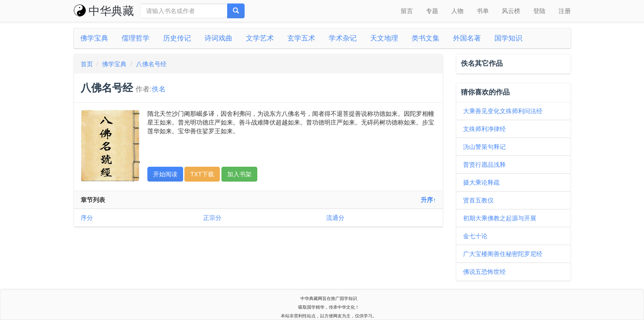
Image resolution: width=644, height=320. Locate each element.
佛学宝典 (94, 38)
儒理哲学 (136, 38)
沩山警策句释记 (484, 147)
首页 (87, 64)
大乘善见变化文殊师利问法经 (503, 111)
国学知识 (508, 38)
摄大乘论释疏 (481, 182)
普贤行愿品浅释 (484, 165)
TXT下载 (202, 174)
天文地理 (384, 38)
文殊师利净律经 (484, 129)
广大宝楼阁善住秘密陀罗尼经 (503, 254)
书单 (483, 11)
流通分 (335, 218)
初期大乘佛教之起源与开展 (500, 218)
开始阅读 (165, 174)
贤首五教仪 (478, 200)
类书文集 (426, 38)
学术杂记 (343, 38)
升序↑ (428, 200)
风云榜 (511, 11)
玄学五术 (301, 38)
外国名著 (467, 38)
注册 (565, 11)
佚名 (159, 89)
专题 (432, 11)
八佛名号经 (151, 64)
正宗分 (212, 218)
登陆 (539, 11)
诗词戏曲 (218, 38)
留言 (407, 11)
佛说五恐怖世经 (484, 272)
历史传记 (177, 38)
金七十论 (475, 236)
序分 (87, 218)
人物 (457, 11)
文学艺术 (260, 38)
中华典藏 (104, 11)
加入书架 (239, 174)
